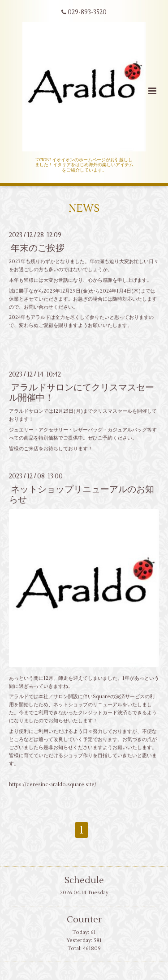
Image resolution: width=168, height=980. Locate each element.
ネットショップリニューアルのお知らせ (82, 494)
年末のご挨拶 (38, 248)
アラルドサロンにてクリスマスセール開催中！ (82, 393)
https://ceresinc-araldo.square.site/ (53, 785)
